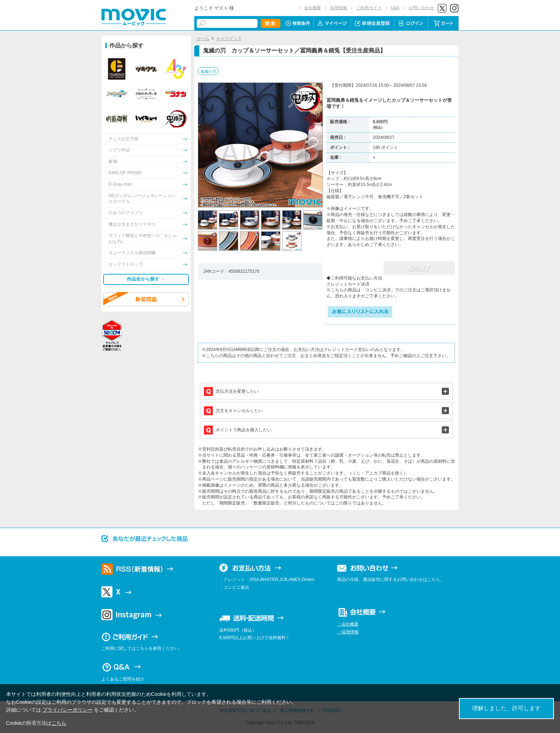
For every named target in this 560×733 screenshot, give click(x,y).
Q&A (395, 8)
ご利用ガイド (369, 8)
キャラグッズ (229, 39)
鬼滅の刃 (208, 71)
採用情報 (339, 8)
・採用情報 (348, 632)
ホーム (203, 39)
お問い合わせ (421, 8)
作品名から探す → (146, 279)
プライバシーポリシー (67, 710)
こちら (59, 723)
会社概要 (312, 8)
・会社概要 (348, 624)
